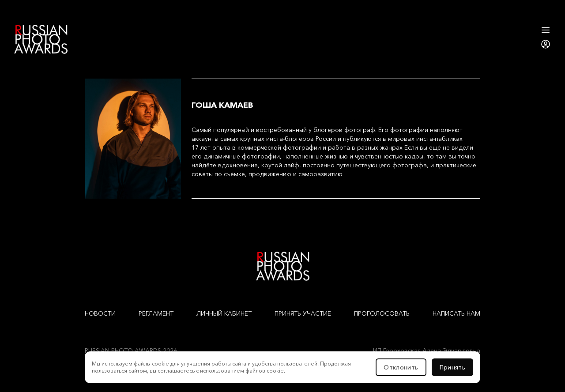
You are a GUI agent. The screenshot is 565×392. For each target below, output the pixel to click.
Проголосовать (382, 313)
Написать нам (456, 313)
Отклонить (401, 367)
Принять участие (303, 313)
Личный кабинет (224, 313)
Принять (452, 367)
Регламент (156, 313)
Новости (100, 313)
